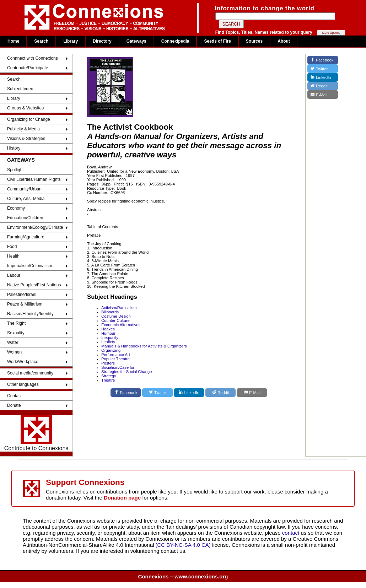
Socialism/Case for (118, 367)
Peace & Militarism (25, 304)
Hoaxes (108, 329)
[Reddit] (221, 393)
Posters (108, 363)
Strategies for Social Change (127, 372)
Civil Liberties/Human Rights (34, 179)
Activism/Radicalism (119, 308)
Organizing (111, 350)
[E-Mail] (252, 393)
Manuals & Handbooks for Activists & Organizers (144, 346)
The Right (16, 323)
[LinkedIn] (189, 393)
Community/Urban (24, 189)
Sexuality (16, 333)
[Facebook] (126, 393)
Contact (14, 396)
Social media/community (30, 373)
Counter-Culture (115, 320)
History (14, 148)
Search (41, 41)
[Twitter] (157, 393)
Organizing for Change (29, 119)
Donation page (122, 498)
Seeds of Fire (217, 41)
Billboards (110, 312)
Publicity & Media (23, 129)
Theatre (108, 380)
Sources (254, 41)
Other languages (23, 384)
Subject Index (20, 89)
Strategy (109, 376)
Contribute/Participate (28, 68)
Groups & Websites (25, 108)
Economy (16, 208)
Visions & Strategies (26, 139)
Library (71, 41)
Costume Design (116, 316)
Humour (108, 333)
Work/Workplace (23, 362)
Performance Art (116, 355)
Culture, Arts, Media (26, 199)
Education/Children (25, 218)
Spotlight (15, 170)
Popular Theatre (115, 359)
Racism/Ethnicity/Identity (30, 314)
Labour (14, 275)
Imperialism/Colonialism (30, 266)
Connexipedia (175, 41)
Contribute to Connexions (36, 433)
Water (13, 342)
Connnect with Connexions (33, 58)
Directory (102, 41)
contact (292, 533)
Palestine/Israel (22, 295)
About (284, 41)
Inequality (110, 338)
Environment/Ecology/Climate (35, 227)
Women (14, 352)
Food (12, 247)
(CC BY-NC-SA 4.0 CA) (183, 545)
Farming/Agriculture (26, 237)
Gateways (136, 41)
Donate (14, 405)
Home (13, 41)
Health (13, 256)
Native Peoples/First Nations (34, 285)
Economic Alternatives (121, 325)
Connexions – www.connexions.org (183, 576)
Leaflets (108, 342)
